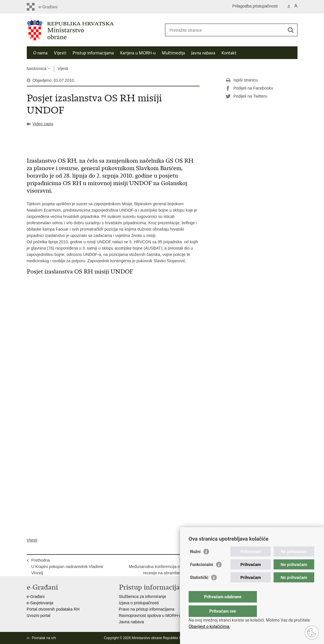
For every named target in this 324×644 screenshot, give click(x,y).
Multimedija (173, 53)
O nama (40, 53)
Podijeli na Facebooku (249, 88)
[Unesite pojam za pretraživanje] (225, 30)
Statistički (199, 589)
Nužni (195, 563)
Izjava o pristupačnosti (139, 603)
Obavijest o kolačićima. (209, 626)
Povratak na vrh (44, 638)
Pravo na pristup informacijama (147, 609)
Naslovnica (37, 69)
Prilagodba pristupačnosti (255, 6)
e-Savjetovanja (40, 603)
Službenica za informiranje (143, 596)
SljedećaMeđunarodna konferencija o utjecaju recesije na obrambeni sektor (162, 567)
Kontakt (229, 53)
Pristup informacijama (93, 53)
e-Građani (36, 596)
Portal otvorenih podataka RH (53, 609)
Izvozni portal (39, 615)
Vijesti (60, 53)
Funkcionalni (202, 576)
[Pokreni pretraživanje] (291, 30)
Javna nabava (203, 53)
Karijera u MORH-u (138, 53)
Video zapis (43, 124)
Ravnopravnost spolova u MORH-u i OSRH (158, 615)
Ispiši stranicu (242, 80)
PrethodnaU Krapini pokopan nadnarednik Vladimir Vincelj (68, 567)
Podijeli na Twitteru (246, 96)
